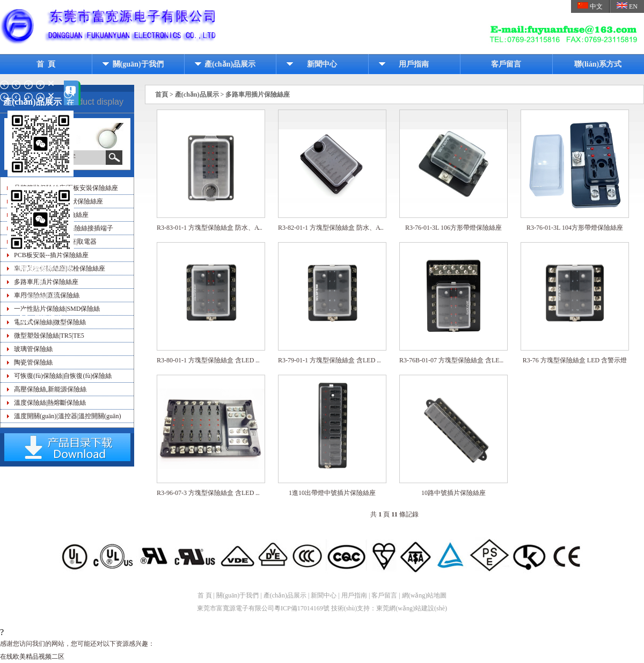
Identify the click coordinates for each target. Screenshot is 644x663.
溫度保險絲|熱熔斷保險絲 (50, 403)
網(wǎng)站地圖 (425, 595)
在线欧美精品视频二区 (32, 657)
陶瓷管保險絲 (33, 362)
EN (627, 6)
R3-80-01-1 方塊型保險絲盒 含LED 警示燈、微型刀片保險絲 (241, 361)
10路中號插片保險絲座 (453, 493)
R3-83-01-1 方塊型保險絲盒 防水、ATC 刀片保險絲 (229, 228)
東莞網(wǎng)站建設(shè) (412, 608)
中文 (590, 6)
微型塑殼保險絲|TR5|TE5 (49, 336)
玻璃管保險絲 (33, 349)
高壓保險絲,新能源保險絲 (50, 389)
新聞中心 (322, 64)
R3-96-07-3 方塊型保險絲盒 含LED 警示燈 (216, 493)
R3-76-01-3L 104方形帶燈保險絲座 (575, 228)
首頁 (162, 94)
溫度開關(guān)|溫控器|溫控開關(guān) (67, 416)
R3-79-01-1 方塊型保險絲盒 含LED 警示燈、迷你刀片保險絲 (363, 361)
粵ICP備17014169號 (302, 608)
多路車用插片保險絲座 (258, 94)
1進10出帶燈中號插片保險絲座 (332, 493)
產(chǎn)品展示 (230, 64)
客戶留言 (506, 64)
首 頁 (46, 64)
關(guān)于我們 (138, 64)
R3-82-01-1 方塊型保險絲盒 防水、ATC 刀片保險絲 (350, 228)
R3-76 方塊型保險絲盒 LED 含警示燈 (575, 361)
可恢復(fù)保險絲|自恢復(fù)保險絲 (63, 376)
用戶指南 (414, 64)
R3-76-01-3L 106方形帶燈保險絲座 (453, 228)
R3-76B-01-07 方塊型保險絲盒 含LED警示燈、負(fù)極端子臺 (485, 361)
